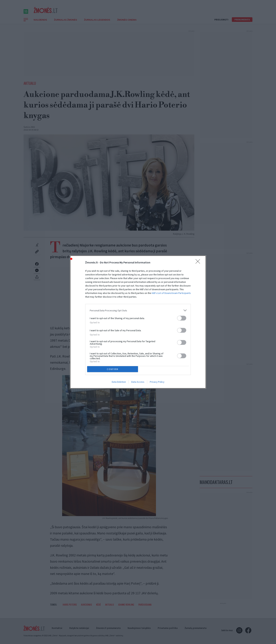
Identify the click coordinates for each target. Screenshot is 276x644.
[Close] (199, 263)
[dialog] (138, 322)
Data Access (138, 382)
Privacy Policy (157, 382)
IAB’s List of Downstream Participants (171, 293)
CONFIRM (113, 369)
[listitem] (138, 310)
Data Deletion (119, 382)
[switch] (182, 318)
